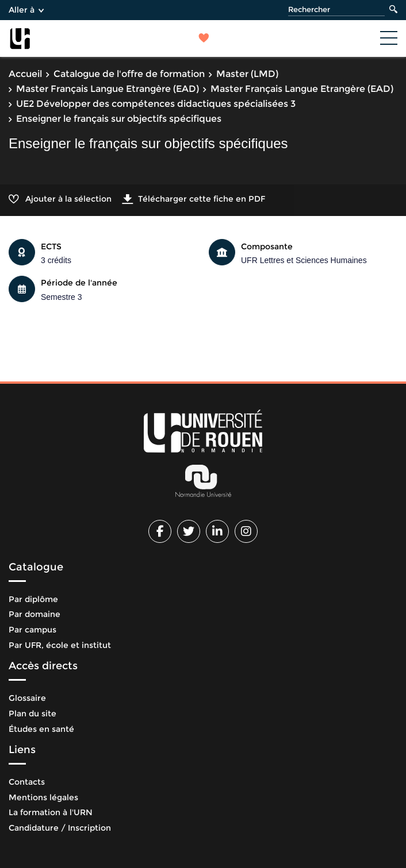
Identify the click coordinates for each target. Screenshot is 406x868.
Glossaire (27, 698)
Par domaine (35, 614)
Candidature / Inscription (60, 828)
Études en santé (41, 729)
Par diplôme (33, 599)
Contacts (27, 782)
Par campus (32, 630)
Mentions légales (43, 797)
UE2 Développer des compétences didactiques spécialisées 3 (156, 104)
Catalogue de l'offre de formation (129, 74)
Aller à (26, 10)
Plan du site (32, 713)
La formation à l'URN (51, 812)
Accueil (25, 74)
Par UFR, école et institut (60, 645)
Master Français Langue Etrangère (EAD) (108, 89)
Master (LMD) (247, 74)
